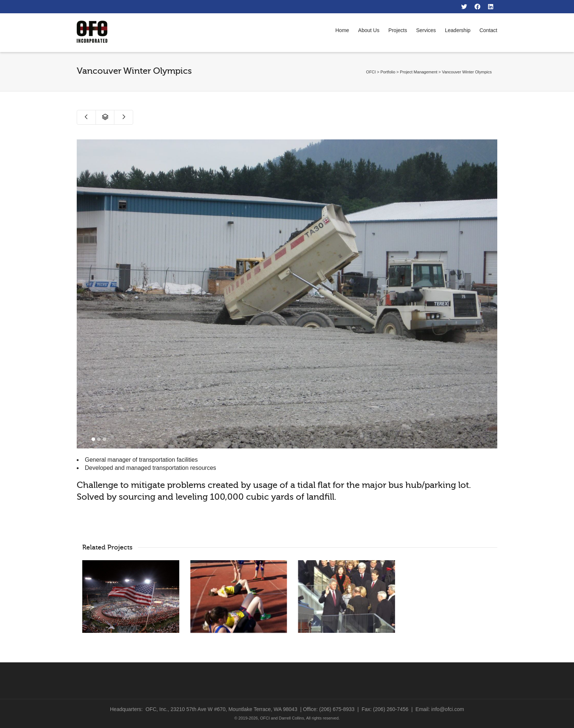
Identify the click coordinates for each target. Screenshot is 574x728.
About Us (369, 30)
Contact (488, 30)
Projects (398, 30)
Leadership (458, 30)
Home (342, 30)
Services (426, 30)
